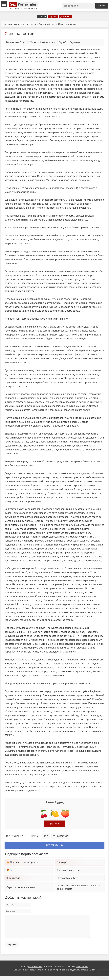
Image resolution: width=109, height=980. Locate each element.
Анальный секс (47, 24)
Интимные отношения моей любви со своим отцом (79, 887)
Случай (63, 42)
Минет (34, 42)
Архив (53, 17)
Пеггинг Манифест (67, 878)
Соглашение (82, 971)
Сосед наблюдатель (68, 870)
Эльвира (62, 862)
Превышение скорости (24, 862)
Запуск (55, 824)
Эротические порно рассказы (20, 24)
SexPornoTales (35, 971)
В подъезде (13, 878)
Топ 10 (42, 17)
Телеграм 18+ (55, 845)
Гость (13, 870)
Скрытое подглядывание (21, 887)
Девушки (65, 17)
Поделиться (60, 836)
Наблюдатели (48, 42)
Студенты (75, 42)
